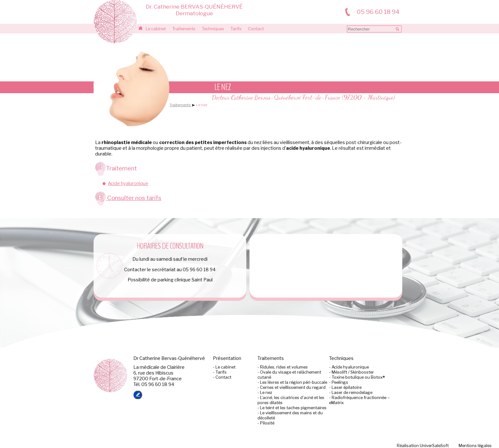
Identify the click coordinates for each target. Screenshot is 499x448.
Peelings (340, 382)
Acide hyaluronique (128, 183)
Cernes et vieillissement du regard (293, 387)
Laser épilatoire (347, 387)
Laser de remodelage (352, 392)
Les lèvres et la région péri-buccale (294, 382)
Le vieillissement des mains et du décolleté (290, 415)
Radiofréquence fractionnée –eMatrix (359, 400)
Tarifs (236, 29)
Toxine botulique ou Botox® (358, 377)
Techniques (213, 29)
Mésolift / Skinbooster (353, 372)
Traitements (184, 29)
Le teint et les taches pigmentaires (293, 408)
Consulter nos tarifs (128, 198)
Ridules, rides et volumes (284, 367)
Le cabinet (156, 29)
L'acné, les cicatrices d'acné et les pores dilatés (291, 400)
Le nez (266, 392)
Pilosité (267, 423)
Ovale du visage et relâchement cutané (289, 375)
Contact (256, 29)
